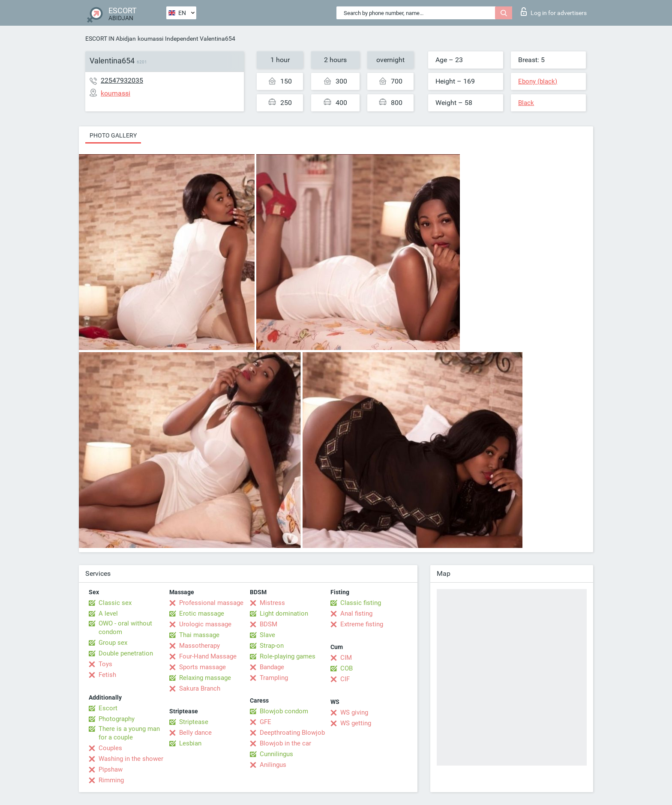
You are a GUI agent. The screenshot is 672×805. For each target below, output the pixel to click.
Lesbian (190, 743)
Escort (108, 708)
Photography (117, 719)
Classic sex (115, 603)
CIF (345, 679)
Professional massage (211, 603)
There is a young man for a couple (129, 733)
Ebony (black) (538, 81)
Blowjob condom (284, 711)
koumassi (150, 39)
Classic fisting (361, 603)
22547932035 (122, 80)
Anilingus (273, 765)
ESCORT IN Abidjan (111, 39)
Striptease (194, 722)
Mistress (272, 603)
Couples (110, 748)
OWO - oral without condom (125, 628)
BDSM (268, 624)
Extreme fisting (362, 624)
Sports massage (202, 667)
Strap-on (272, 646)
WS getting (356, 723)
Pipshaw (111, 769)
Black (526, 103)
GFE (265, 722)
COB (346, 668)
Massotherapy (199, 646)
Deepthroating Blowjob (292, 733)
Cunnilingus (276, 754)
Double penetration (126, 653)
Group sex (113, 643)
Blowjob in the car (285, 743)
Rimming (111, 780)
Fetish (107, 675)
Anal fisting (356, 613)
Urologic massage (205, 624)
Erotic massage (202, 613)
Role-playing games (288, 656)
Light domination (284, 613)
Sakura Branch (200, 688)
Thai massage (199, 635)
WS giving (354, 712)
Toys (105, 664)
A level (108, 613)
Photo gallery (113, 135)
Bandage (272, 667)
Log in (554, 12)
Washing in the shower (131, 759)
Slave (267, 635)
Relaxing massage (205, 678)
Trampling (274, 678)
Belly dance (195, 733)
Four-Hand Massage (208, 656)
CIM (346, 658)
